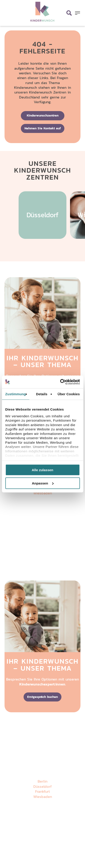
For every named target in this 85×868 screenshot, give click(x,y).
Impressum (52, 537)
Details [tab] (42, 394)
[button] (78, 13)
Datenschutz (34, 537)
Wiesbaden (43, 493)
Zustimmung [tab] (16, 394)
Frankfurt (42, 791)
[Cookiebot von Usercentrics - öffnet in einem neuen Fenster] (61, 382)
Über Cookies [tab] (69, 394)
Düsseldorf (42, 787)
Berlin (42, 781)
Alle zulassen (42, 470)
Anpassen (43, 483)
